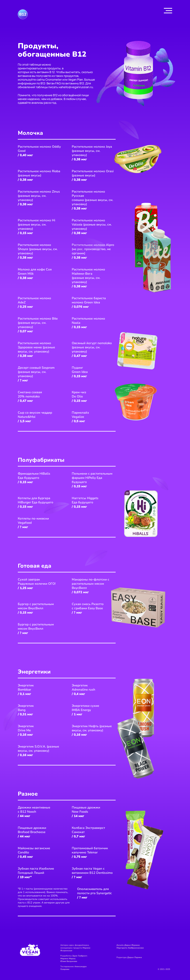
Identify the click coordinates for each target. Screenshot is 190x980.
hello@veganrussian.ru (77, 87)
